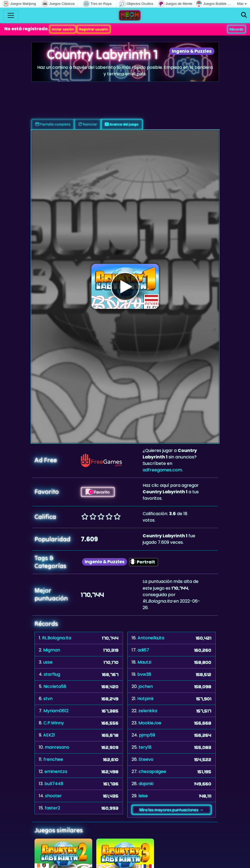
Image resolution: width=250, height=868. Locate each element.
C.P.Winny (54, 723)
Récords (237, 29)
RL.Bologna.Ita (57, 638)
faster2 (52, 808)
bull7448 (54, 784)
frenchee (53, 759)
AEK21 (49, 735)
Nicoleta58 (55, 686)
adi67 (143, 650)
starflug (52, 674)
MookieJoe (150, 723)
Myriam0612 (56, 711)
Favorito (98, 492)
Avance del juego (122, 124)
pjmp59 (147, 735)
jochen (146, 686)
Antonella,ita (151, 638)
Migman (52, 650)
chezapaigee (152, 771)
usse (48, 662)
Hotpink (145, 699)
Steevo (146, 759)
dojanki (146, 784)
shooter (53, 796)
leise (143, 796)
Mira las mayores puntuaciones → (171, 810)
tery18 (145, 747)
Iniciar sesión (63, 29)
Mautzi (144, 662)
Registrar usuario (94, 29)
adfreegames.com (162, 470)
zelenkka (148, 711)
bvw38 (144, 674)
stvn (48, 699)
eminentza (56, 771)
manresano (57, 747)
